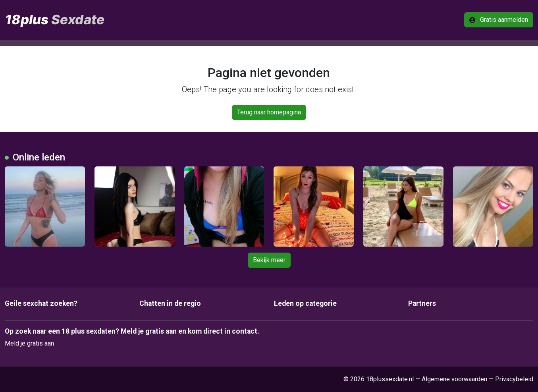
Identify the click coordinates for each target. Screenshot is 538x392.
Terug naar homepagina (269, 112)
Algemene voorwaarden (454, 379)
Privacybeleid (514, 379)
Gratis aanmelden (499, 20)
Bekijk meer (269, 260)
